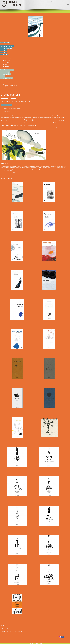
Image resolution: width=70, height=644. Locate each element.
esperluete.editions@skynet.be (44, 639)
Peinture (4, 632)
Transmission (17, 629)
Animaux (17, 630)
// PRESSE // (4, 164)
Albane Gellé (5, 98)
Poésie (3, 629)
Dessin (3, 630)
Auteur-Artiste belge (19, 632)
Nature (8, 629)
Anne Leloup (14, 98)
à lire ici (22, 172)
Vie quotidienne (10, 632)
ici (10, 87)
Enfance (9, 630)
